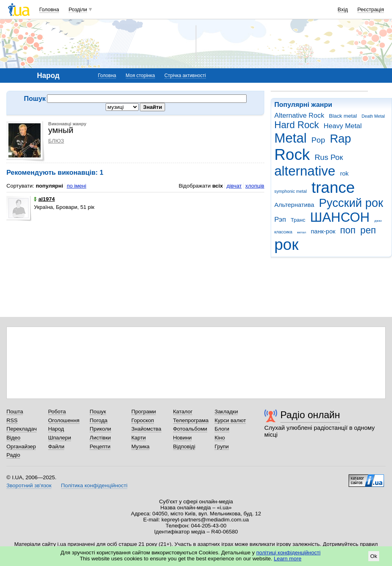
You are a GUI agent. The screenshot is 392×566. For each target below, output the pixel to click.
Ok (374, 556)
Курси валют (230, 420)
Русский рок (351, 203)
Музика (140, 446)
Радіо (13, 455)
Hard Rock (297, 125)
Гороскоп (143, 420)
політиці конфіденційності (288, 553)
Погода (98, 420)
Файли (56, 446)
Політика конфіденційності (94, 485)
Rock (292, 154)
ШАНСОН (340, 217)
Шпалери (60, 438)
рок (286, 244)
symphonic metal (291, 191)
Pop (318, 140)
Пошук (98, 412)
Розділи (78, 9)
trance (333, 187)
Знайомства (146, 429)
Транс (298, 220)
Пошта (15, 412)
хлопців (255, 186)
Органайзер (21, 446)
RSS (12, 420)
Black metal (343, 116)
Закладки (226, 412)
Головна (49, 9)
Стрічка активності (185, 76)
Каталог (183, 412)
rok (344, 173)
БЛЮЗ (56, 141)
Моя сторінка (140, 76)
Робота (57, 412)
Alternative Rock (299, 115)
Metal (291, 138)
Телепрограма (191, 420)
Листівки (100, 438)
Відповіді (184, 446)
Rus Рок (329, 157)
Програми (144, 412)
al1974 (44, 199)
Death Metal (373, 116)
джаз (378, 221)
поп (348, 230)
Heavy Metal (343, 126)
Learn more (288, 559)
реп (368, 230)
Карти (139, 438)
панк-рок (323, 231)
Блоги (222, 429)
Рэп (280, 220)
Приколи (100, 429)
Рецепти (100, 446)
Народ (56, 429)
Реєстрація (371, 9)
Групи (222, 446)
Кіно (220, 438)
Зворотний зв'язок (29, 485)
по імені (77, 186)
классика (283, 232)
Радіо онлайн (310, 415)
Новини (183, 438)
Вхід (343, 9)
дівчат (234, 186)
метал (301, 232)
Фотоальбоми (190, 429)
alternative (305, 171)
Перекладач (21, 429)
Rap (340, 139)
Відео (13, 438)
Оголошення (64, 420)
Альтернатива (294, 205)
